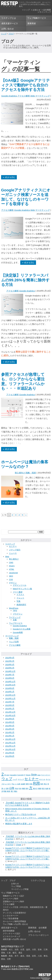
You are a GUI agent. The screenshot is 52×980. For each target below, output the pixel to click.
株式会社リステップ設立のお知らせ (21, 814)
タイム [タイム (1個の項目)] (48, 779)
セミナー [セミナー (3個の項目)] (32, 779)
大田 (34, 950)
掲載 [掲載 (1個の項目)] (23, 788)
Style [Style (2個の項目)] (34, 775)
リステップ (10, 544)
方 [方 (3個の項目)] (31, 788)
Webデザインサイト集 (22, 589)
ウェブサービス (16, 623)
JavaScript (13, 573)
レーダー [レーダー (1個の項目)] (8, 784)
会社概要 (47, 10)
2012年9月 (10, 753)
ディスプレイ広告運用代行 (14, 913)
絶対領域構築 (9, 931)
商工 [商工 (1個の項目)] (46, 784)
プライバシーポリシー (38, 935)
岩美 (34, 956)
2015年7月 (10, 702)
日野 (9, 959)
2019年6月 (10, 678)
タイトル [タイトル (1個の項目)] (42, 779)
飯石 (15, 953)
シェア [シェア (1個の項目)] (15, 779)
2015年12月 (10, 695)
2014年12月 (10, 712)
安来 (40, 950)
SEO (11, 576)
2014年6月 (10, 719)
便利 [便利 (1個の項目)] (27, 784)
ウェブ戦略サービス (37, 18)
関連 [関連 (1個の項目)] (5, 791)
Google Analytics (9, 96)
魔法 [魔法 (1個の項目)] (16, 791)
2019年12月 (10, 671)
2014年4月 (10, 726)
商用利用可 (21, 605)
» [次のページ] (26, 515)
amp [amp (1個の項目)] (8, 775)
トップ (27, 10)
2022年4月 (10, 658)
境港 (28, 956)
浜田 (17, 950)
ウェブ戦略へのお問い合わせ (15, 924)
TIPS (15, 611)
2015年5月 (10, 705)
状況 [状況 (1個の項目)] (43, 788)
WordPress (14, 608)
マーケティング (43, 96)
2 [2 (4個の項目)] (3, 774)
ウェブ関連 (16, 886)
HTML (12, 569)
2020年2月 (10, 668)
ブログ (11, 34)
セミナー (13, 546)
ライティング (15, 617)
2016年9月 (10, 688)
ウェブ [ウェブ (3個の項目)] (7, 779)
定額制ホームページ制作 (14, 902)
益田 (28, 950)
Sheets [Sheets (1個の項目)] (28, 775)
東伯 (46, 956)
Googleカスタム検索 (22, 629)
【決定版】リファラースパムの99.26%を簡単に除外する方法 (25, 280)
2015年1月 (10, 709)
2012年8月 (10, 756)
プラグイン (18, 614)
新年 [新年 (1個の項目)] (27, 788)
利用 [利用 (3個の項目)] (36, 783)
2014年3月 (10, 729)
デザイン (13, 583)
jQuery (12, 566)
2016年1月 (10, 692)
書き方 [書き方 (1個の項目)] (35, 788)
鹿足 (20, 953)
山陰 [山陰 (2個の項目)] (12, 788)
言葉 (15, 620)
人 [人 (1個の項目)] (16, 784)
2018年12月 (10, 682)
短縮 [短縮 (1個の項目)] (47, 788)
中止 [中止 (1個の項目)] (13, 784)
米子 (17, 956)
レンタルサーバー (11, 916)
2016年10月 (10, 685)
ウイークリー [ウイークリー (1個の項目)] (46, 775)
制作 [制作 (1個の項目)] (42, 784)
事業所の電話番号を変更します (19, 824)
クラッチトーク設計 (12, 934)
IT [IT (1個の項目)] (25, 775)
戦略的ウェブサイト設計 (14, 896)
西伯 (3, 959)
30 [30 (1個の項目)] (5, 775)
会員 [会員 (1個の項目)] (19, 784)
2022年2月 (10, 661)
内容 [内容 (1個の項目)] (31, 784)
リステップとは (9, 18)
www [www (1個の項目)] (39, 775)
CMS (11, 563)
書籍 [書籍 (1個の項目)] (40, 788)
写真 (18, 601)
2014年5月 (10, 722)
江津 (46, 950)
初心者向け (20, 473)
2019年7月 (10, 675)
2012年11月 (10, 746)
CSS (11, 579)
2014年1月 (10, 736)
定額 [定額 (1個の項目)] (7, 788)
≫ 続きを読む (9, 177)
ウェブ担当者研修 (11, 919)
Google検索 (18, 632)
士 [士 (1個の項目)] (4, 788)
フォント (20, 598)
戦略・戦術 (31, 473)
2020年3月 (10, 665)
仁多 (9, 953)
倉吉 (22, 956)
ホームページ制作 (11, 899)
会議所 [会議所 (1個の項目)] (23, 784)
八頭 (40, 956)
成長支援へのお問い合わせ (14, 939)
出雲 (22, 950)
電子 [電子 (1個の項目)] (12, 791)
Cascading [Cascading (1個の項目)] (13, 775)
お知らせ (37, 10)
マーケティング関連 (20, 889)
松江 (11, 950)
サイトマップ (45, 12)
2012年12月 (10, 743)
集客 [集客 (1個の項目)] (9, 791)
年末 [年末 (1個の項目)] (20, 788)
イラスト (20, 595)
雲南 (3, 953)
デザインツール (20, 585)
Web (33, 96)
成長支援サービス (10, 23)
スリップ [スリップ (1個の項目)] (21, 779)
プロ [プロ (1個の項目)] (3, 784)
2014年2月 (10, 733)
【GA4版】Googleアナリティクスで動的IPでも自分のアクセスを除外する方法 (26, 85)
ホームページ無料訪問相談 (14, 921)
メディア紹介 (15, 550)
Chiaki (19, 845)
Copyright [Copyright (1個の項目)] (20, 775)
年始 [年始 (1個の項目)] (16, 788)
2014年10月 (10, 716)
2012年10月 (10, 749)
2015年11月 (10, 699)
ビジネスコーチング (12, 936)
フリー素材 (18, 592)
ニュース (13, 553)
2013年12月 (10, 739)
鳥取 (11, 956)
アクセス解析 (24, 96)
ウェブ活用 (14, 642)
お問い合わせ (8, 29)
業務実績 (32, 23)
